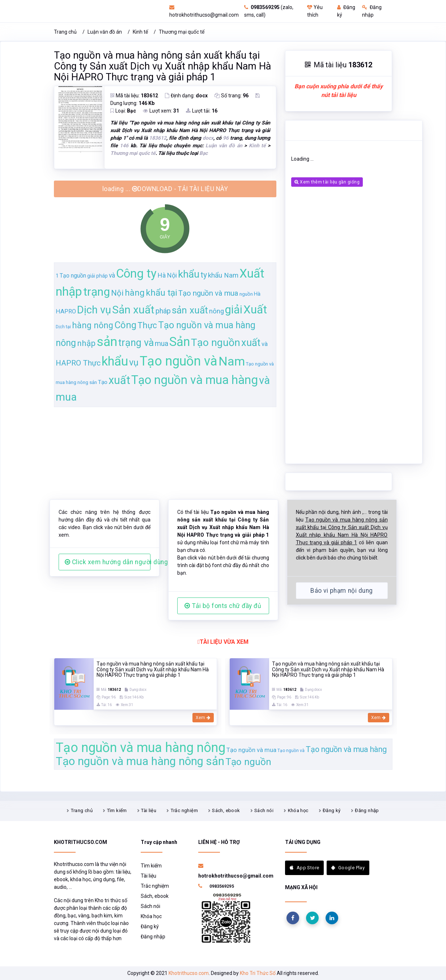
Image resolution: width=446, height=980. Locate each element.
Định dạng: (186, 96)
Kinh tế (140, 32)
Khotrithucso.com (189, 973)
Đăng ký (332, 810)
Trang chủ (65, 32)
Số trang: (232, 96)
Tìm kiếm (117, 810)
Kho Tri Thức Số (258, 973)
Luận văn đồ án (105, 32)
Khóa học (298, 810)
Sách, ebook (226, 810)
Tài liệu (149, 810)
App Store (304, 868)
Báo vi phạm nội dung (341, 591)
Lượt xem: (161, 111)
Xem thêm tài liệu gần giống (327, 182)
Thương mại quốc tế (182, 32)
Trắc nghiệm (184, 810)
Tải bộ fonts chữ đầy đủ (223, 606)
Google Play (348, 868)
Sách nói (264, 810)
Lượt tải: (202, 111)
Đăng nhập (367, 810)
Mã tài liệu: (134, 96)
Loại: (123, 111)
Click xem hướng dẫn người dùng (108, 562)
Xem (203, 718)
